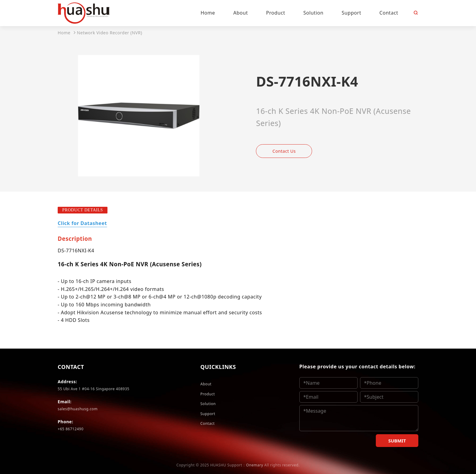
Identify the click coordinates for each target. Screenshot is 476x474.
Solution (208, 404)
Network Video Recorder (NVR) (109, 33)
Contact (207, 423)
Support (208, 414)
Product (208, 394)
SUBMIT (397, 441)
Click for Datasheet (82, 223)
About (206, 384)
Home (64, 33)
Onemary (255, 465)
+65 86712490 (71, 429)
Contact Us (284, 151)
